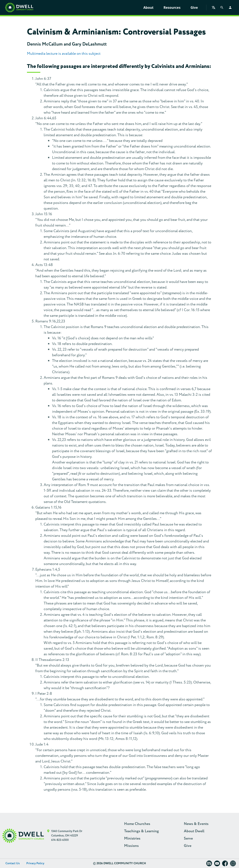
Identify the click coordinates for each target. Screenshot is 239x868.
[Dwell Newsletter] (209, 865)
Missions (131, 846)
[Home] (19, 8)
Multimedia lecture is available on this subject (64, 54)
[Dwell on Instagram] (233, 865)
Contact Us (13, 863)
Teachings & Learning (141, 831)
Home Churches (137, 824)
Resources (172, 8)
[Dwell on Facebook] (225, 865)
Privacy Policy (35, 863)
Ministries (132, 839)
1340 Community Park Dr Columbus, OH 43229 (67, 833)
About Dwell (194, 831)
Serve (188, 839)
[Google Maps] (48, 836)
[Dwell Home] (23, 836)
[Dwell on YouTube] (217, 865)
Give (194, 8)
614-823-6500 (60, 840)
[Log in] (230, 8)
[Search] (222, 8)
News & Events (196, 824)
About (148, 8)
